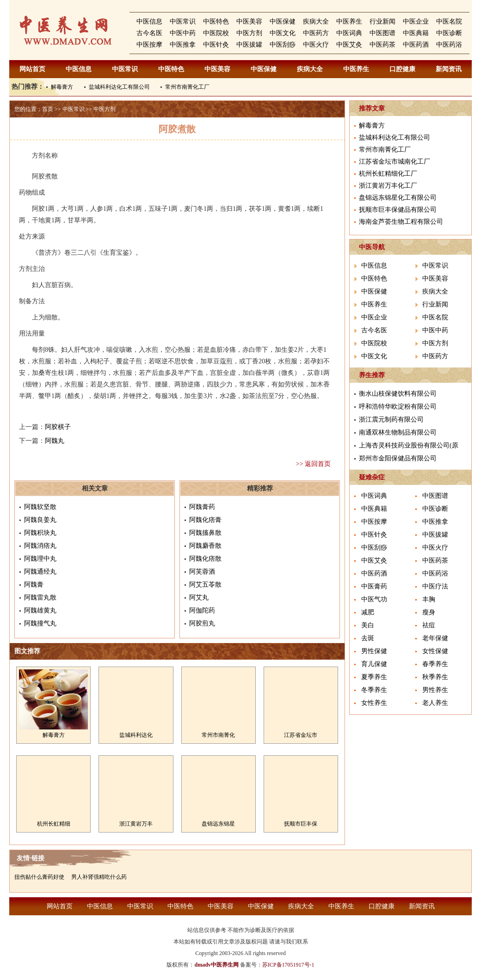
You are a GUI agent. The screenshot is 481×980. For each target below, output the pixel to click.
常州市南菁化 (218, 735)
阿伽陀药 (202, 610)
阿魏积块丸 (40, 533)
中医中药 (183, 33)
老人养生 (435, 703)
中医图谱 (382, 33)
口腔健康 (402, 69)
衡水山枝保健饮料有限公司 (398, 394)
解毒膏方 (62, 87)
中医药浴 (449, 45)
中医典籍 (416, 33)
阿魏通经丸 (40, 572)
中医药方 (316, 33)
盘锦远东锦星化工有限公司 (398, 198)
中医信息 (149, 21)
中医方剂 (249, 33)
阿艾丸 (199, 597)
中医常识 (183, 21)
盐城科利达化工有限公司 (119, 87)
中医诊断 (449, 33)
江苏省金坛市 (301, 735)
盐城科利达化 (136, 735)
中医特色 (216, 21)
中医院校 (216, 33)
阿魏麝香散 (205, 546)
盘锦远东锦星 (218, 824)
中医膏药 (374, 586)
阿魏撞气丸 (40, 623)
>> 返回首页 (313, 464)
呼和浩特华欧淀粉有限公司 (398, 407)
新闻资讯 (449, 69)
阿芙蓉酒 (202, 572)
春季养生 (435, 664)
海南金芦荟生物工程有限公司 (401, 222)
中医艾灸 (349, 45)
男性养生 (435, 690)
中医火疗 (316, 45)
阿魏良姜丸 (40, 520)
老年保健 (435, 638)
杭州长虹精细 (54, 824)
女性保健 (435, 651)
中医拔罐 (249, 45)
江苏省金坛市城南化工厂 (395, 162)
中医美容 (249, 21)
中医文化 (283, 33)
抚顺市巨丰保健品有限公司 (398, 210)
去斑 (368, 638)
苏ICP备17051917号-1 (288, 965)
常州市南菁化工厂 (187, 87)
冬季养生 (374, 690)
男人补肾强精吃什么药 (99, 877)
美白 (368, 625)
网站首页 (32, 69)
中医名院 (449, 21)
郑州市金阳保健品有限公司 (398, 458)
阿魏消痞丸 (40, 546)
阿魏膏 (34, 585)
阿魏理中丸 (40, 559)
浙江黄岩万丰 (136, 824)
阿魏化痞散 (205, 559)
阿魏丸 (55, 441)
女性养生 (374, 703)
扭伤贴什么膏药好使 (39, 877)
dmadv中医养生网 (216, 965)
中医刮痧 (283, 45)
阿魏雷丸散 (40, 597)
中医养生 (349, 21)
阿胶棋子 (58, 427)
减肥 (368, 612)
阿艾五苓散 (205, 585)
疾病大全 (316, 21)
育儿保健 (374, 664)
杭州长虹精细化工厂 (388, 174)
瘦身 (429, 612)
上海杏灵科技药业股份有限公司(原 (409, 445)
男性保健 (374, 651)
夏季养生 (374, 677)
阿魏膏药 (202, 507)
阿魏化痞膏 (205, 520)
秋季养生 (435, 677)
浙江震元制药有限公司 (391, 420)
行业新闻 (382, 21)
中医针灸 (216, 45)
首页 (48, 109)
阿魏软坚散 (40, 507)
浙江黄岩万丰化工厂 (388, 186)
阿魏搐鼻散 (205, 533)
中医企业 (416, 21)
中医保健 (283, 21)
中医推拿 (183, 45)
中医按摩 (149, 45)
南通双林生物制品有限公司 (398, 432)
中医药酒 (416, 45)
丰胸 (429, 599)
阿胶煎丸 (202, 623)
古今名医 (149, 33)
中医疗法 (435, 586)
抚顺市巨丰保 (301, 824)
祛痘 (429, 625)
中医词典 (349, 33)
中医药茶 (382, 45)
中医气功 (374, 599)
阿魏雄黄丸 (40, 610)
